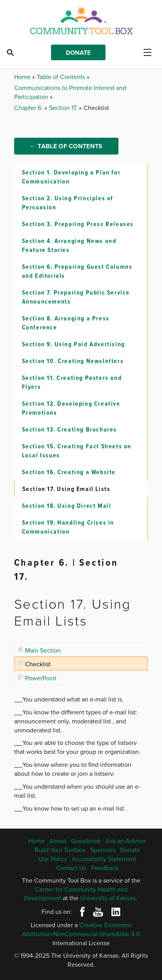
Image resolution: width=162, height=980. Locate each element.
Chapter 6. (29, 108)
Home (23, 77)
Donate (78, 53)
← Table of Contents (66, 146)
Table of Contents (62, 77)
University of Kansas (108, 898)
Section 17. (64, 108)
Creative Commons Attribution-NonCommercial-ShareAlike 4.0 (81, 929)
